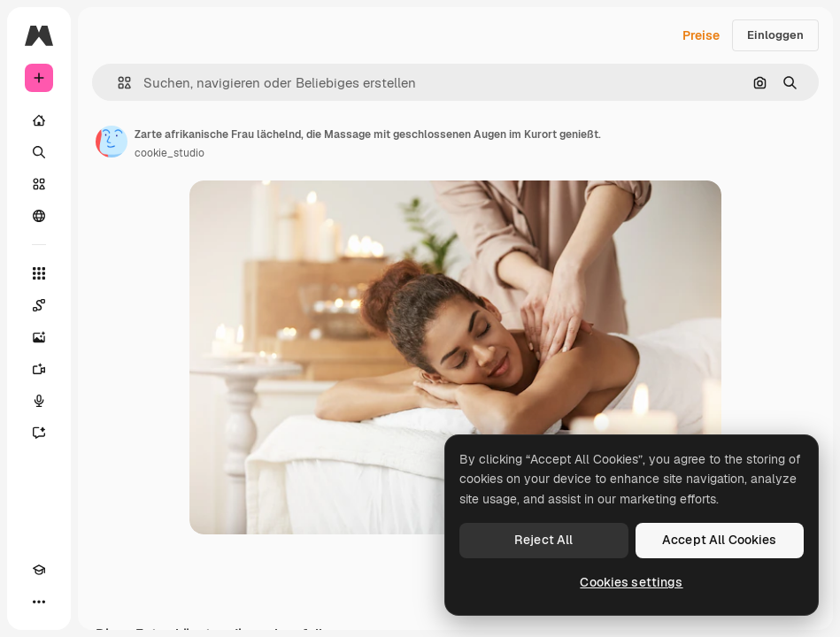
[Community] (39, 216)
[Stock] (39, 184)
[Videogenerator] (39, 369)
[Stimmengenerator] (39, 401)
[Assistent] (39, 433)
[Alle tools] (39, 273)
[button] (117, 83)
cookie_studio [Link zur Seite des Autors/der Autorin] (170, 153)
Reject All (543, 540)
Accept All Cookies (720, 540)
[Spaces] (39, 305)
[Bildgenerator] (39, 337)
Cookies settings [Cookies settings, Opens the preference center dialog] (631, 582)
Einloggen (775, 35)
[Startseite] (39, 120)
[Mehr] (39, 602)
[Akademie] (39, 570)
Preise (701, 35)
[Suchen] (39, 152)
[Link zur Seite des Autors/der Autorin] (112, 142)
